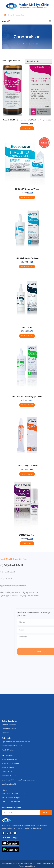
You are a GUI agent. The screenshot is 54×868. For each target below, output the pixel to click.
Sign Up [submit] (46, 812)
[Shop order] (39, 61)
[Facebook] (3, 833)
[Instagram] (11, 833)
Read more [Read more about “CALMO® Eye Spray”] (27, 543)
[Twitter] (7, 833)
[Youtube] (15, 833)
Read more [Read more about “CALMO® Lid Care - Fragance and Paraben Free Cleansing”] (27, 128)
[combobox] (27, 15)
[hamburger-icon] (50, 21)
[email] (21, 812)
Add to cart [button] (27, 197)
